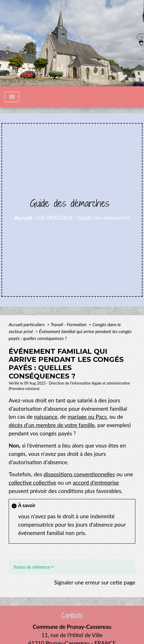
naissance (46, 417)
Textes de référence (32, 567)
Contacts (72, 616)
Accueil (23, 218)
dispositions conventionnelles (79, 474)
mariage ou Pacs (87, 417)
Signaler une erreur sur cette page (95, 582)
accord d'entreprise (96, 482)
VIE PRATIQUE (55, 218)
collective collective (32, 482)
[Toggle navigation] (12, 97)
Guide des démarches (104, 218)
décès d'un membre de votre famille (52, 425)
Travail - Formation (69, 324)
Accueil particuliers (27, 324)
